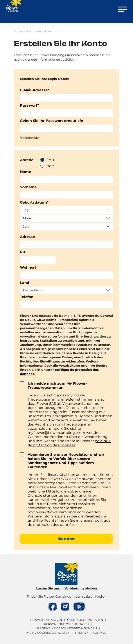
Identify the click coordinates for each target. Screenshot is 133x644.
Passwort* (29, 105)
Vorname (28, 187)
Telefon (27, 297)
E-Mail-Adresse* (35, 90)
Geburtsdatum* (34, 202)
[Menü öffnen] (123, 10)
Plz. (23, 252)
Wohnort (28, 267)
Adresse (27, 237)
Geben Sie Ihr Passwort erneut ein (52, 121)
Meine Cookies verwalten (48, 633)
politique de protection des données (69, 443)
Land (25, 283)
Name (25, 172)
